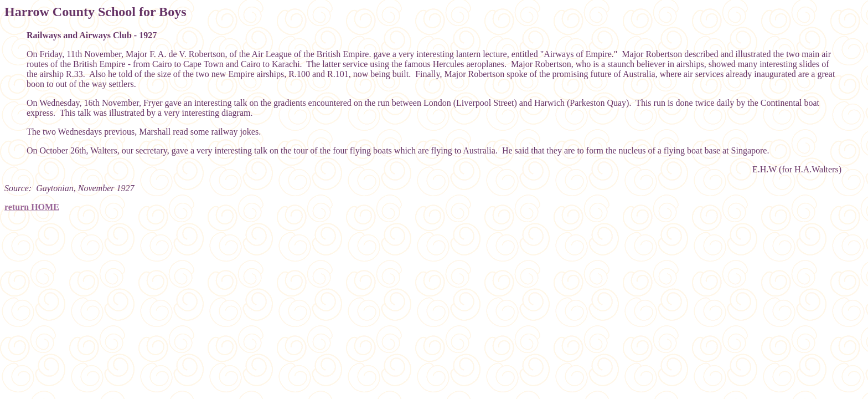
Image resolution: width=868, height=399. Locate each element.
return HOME (32, 207)
